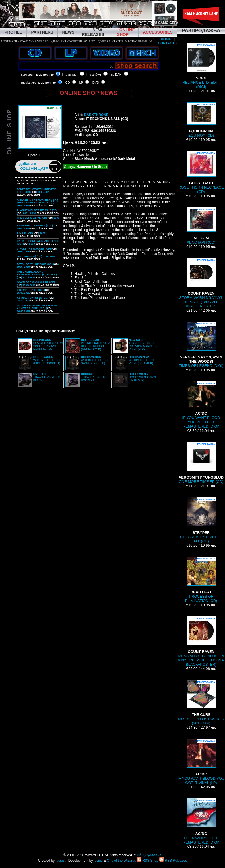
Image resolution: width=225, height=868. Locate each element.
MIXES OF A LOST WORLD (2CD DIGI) (201, 703)
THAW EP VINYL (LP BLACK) (47, 377)
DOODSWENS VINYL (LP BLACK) (143, 377)
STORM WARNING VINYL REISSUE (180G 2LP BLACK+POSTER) (201, 283)
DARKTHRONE (96, 115)
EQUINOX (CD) (201, 120)
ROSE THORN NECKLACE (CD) (201, 172)
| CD (67, 83)
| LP (80, 83)
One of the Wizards (121, 861)
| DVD (95, 83)
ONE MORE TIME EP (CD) (201, 463)
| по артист (70, 75)
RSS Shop (147, 861)
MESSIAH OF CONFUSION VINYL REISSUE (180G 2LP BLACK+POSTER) (201, 641)
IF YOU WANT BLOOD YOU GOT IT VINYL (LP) (201, 762)
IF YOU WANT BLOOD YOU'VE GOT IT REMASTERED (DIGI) (201, 405)
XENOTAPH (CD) (201, 226)
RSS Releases (173, 861)
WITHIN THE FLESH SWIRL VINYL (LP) (94, 360)
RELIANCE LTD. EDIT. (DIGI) (201, 66)
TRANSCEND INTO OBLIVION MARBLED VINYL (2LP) (143, 345)
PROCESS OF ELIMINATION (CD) (201, 580)
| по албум (93, 75)
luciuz (60, 861)
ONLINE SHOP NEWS (89, 93)
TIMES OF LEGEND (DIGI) (201, 345)
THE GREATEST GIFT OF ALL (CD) (201, 520)
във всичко (45, 75)
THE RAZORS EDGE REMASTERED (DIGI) (201, 821)
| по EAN (115, 75)
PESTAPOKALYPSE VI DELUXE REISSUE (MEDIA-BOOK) (96, 345)
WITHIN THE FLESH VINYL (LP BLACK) (142, 360)
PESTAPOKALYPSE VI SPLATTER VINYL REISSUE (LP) (48, 345)
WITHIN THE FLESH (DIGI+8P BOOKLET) (47, 360)
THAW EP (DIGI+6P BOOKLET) (94, 377)
